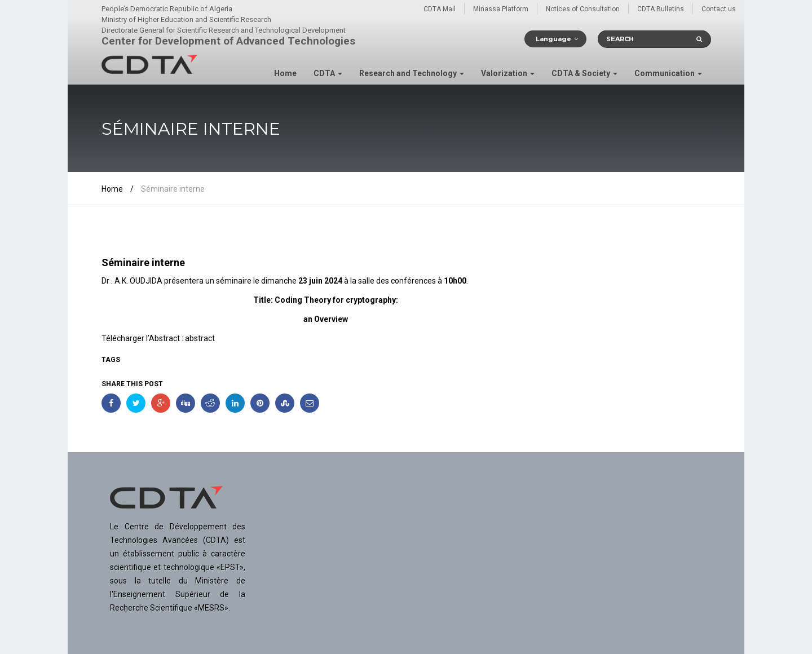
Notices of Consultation (583, 9)
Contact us (719, 9)
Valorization (508, 73)
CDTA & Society (584, 73)
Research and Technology (412, 73)
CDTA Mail (440, 9)
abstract (200, 338)
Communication (668, 73)
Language (553, 39)
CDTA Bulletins (661, 9)
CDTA (328, 73)
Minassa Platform (501, 9)
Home (285, 73)
